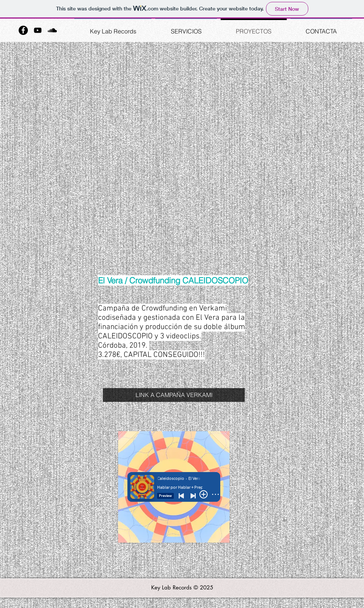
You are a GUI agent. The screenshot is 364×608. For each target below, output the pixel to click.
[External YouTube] (182, 157)
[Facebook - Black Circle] (23, 30)
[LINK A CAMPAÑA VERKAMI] (174, 395)
